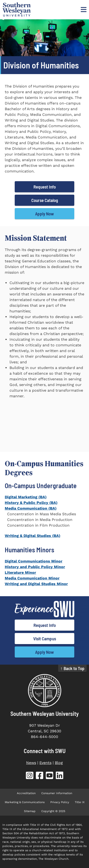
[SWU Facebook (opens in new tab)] (40, 776)
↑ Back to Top (72, 668)
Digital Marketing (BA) (26, 497)
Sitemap (30, 811)
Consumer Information (57, 793)
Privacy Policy (60, 802)
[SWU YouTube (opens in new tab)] (50, 776)
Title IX (80, 802)
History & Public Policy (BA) (31, 503)
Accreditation (26, 793)
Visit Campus (45, 639)
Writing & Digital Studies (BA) (33, 536)
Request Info (45, 187)
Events (45, 763)
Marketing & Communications (25, 802)
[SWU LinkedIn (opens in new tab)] (60, 776)
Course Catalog (45, 200)
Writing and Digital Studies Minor (36, 584)
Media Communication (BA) (31, 508)
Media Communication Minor (32, 578)
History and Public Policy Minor (35, 567)
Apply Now (44, 214)
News (31, 763)
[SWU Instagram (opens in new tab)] (30, 776)
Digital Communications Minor (34, 561)
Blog (59, 763)
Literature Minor (20, 572)
